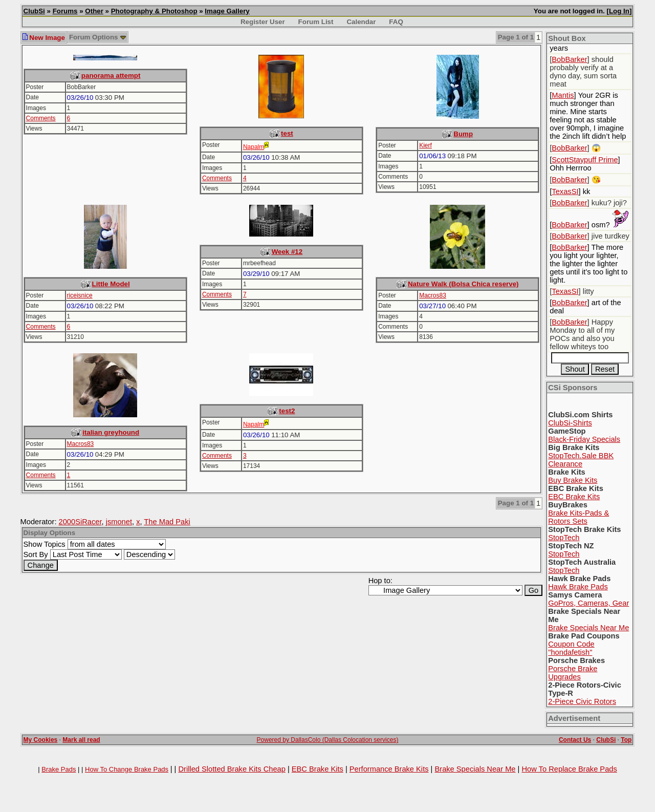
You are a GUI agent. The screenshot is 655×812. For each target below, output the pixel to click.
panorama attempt (111, 76)
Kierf (425, 145)
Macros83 (433, 295)
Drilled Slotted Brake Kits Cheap (232, 769)
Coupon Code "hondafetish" (571, 648)
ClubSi (34, 11)
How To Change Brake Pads (127, 769)
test (287, 133)
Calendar (361, 22)
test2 (287, 411)
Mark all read (81, 740)
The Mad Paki (167, 522)
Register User (263, 22)
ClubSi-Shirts (570, 423)
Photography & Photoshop (154, 11)
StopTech (564, 538)
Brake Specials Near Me (588, 628)
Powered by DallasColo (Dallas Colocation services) (328, 740)
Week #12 (287, 252)
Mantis (563, 95)
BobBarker (569, 59)
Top (626, 740)
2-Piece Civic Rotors (582, 701)
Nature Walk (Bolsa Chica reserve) (463, 284)
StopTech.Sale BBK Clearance (581, 460)
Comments (41, 118)
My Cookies (41, 740)
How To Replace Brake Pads (569, 769)
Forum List (316, 22)
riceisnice (80, 295)
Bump (463, 134)
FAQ (396, 22)
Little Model (111, 284)
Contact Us (575, 740)
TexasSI (565, 191)
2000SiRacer (80, 522)
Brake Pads (59, 769)
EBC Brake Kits (574, 497)
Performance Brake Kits (389, 769)
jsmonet (119, 522)
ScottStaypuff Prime (585, 160)
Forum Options (98, 37)
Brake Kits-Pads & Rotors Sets (578, 517)
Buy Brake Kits (573, 480)
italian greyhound (111, 432)
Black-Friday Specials (584, 439)
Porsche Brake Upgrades (573, 673)
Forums (65, 11)
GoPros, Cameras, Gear (588, 603)
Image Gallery (227, 11)
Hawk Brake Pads (578, 587)
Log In (619, 11)
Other (94, 11)
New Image (44, 38)
